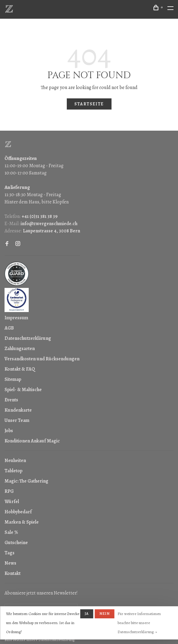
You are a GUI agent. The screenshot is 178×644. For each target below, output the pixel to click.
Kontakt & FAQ (20, 369)
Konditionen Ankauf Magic (32, 441)
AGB (9, 328)
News (10, 563)
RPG (9, 491)
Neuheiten (15, 461)
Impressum (16, 318)
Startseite (89, 104)
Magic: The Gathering (26, 481)
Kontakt (13, 573)
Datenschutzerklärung (28, 338)
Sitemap (13, 379)
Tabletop (13, 471)
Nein (105, 614)
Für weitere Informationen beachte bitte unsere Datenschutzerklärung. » (139, 623)
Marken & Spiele (22, 522)
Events (11, 400)
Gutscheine (16, 543)
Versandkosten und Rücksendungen (42, 359)
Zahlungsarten (20, 349)
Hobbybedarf (18, 512)
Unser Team (17, 420)
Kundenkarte (18, 410)
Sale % (11, 532)
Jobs (9, 431)
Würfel (12, 502)
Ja (87, 614)
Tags (10, 553)
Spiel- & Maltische (23, 390)
